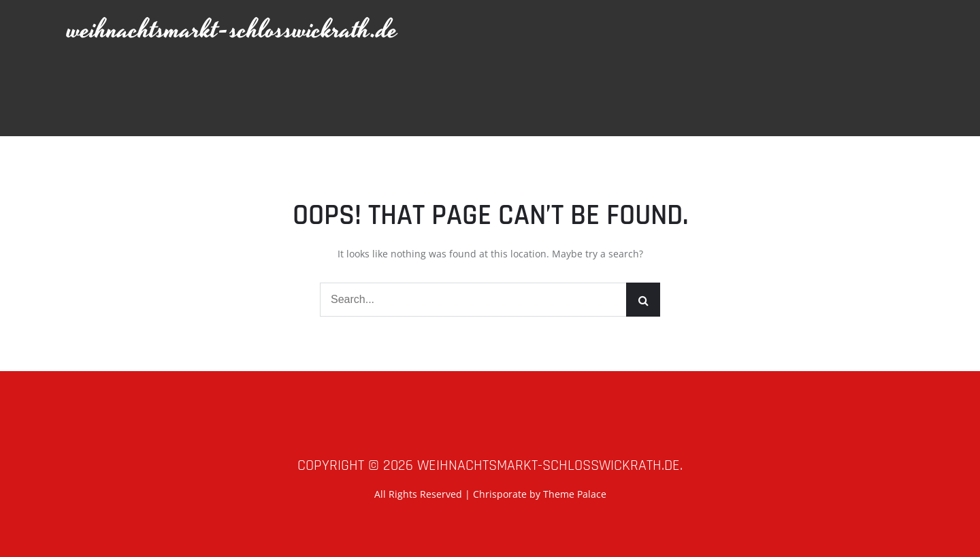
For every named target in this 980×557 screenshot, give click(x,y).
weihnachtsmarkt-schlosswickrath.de (233, 30)
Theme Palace (575, 494)
